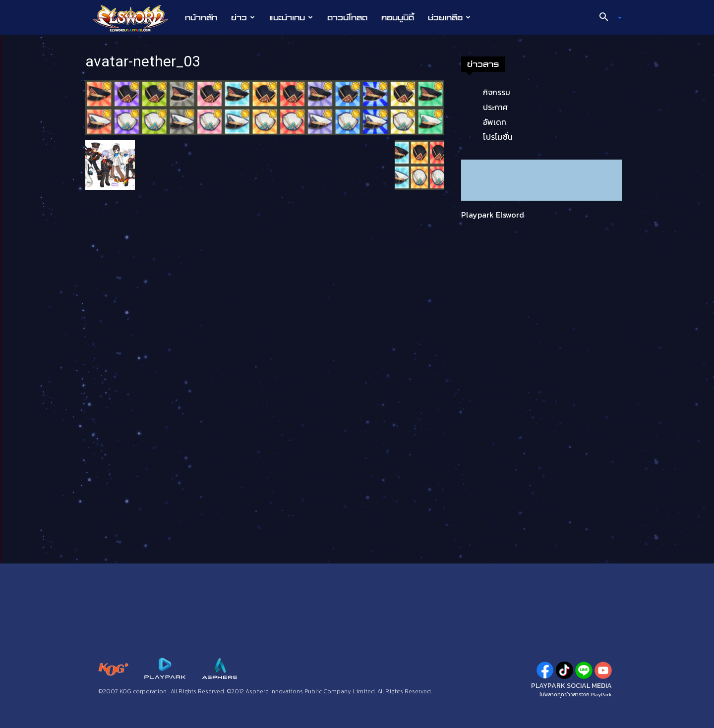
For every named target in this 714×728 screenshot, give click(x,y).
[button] (607, 18)
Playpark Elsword (493, 215)
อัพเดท (495, 122)
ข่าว (243, 17)
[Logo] (135, 18)
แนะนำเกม (291, 17)
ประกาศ (495, 107)
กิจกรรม (497, 92)
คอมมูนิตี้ (398, 17)
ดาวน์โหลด (347, 17)
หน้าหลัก (201, 17)
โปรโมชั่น (498, 137)
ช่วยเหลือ (449, 17)
